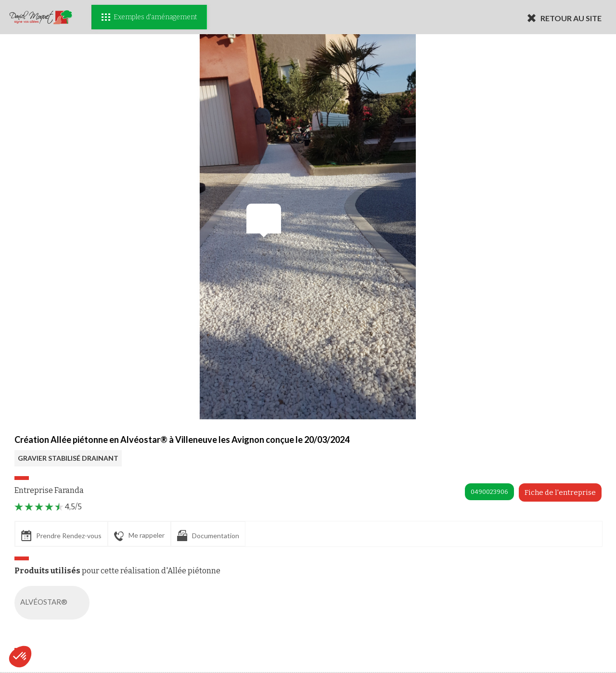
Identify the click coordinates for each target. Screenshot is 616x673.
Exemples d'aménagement (149, 17)
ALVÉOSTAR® (54, 603)
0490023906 (489, 492)
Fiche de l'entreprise (560, 492)
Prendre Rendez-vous (61, 536)
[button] (20, 657)
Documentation (208, 536)
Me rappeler (139, 536)
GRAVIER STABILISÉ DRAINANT (68, 458)
